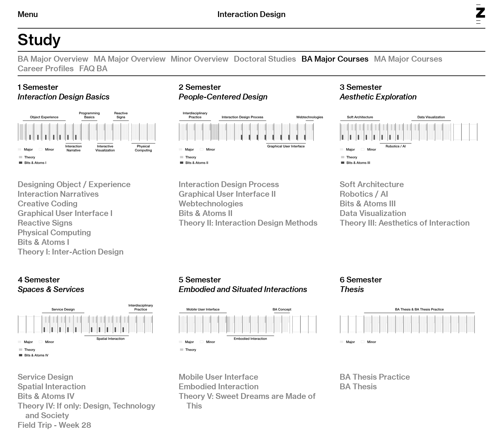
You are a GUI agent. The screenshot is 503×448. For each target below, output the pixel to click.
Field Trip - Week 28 (54, 425)
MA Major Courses (408, 59)
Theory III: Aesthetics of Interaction (405, 223)
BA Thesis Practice (375, 377)
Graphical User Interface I (65, 213)
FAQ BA (93, 68)
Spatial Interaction (52, 386)
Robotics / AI (364, 194)
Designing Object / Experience (74, 184)
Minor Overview (200, 59)
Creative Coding (48, 203)
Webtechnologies (211, 203)
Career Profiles (46, 68)
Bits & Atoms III (368, 203)
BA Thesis (358, 386)
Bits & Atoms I (43, 242)
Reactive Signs (45, 223)
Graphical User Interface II (227, 194)
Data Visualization (373, 213)
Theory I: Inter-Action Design (71, 252)
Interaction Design (251, 14)
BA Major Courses (335, 59)
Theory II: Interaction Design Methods (248, 223)
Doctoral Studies (265, 59)
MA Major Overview (130, 59)
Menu (28, 14)
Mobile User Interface (218, 377)
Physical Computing (54, 232)
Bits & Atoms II (206, 213)
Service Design (45, 377)
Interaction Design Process (229, 184)
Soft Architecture (372, 184)
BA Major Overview (53, 59)
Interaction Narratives (58, 194)
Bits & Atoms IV (46, 396)
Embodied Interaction (219, 386)
